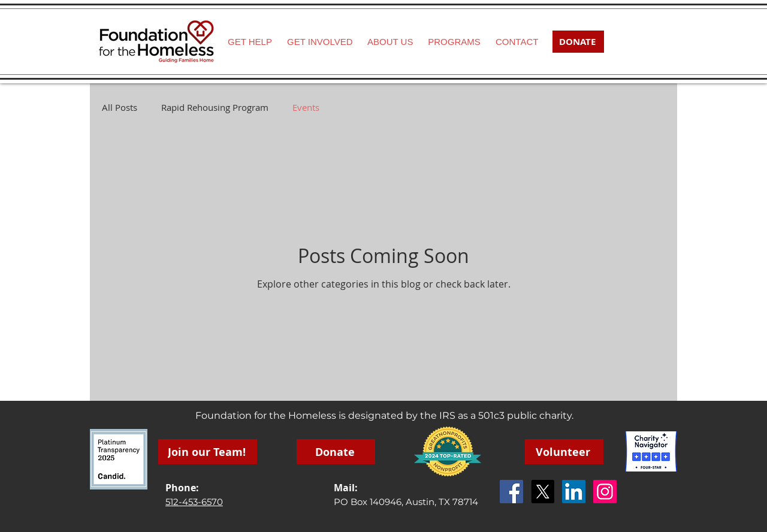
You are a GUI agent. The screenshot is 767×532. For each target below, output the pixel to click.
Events (306, 107)
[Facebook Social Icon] (511, 492)
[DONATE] (578, 42)
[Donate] (336, 452)
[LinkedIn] (574, 492)
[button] (319, 42)
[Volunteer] (564, 452)
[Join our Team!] (208, 452)
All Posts (120, 107)
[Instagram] (605, 492)
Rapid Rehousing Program (215, 107)
